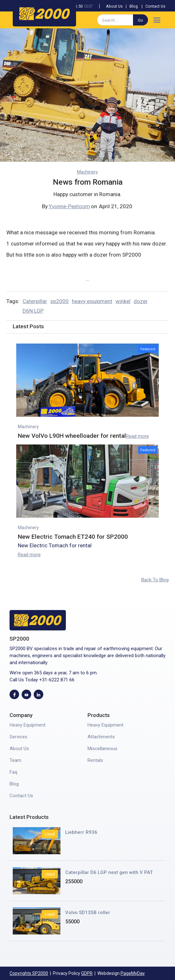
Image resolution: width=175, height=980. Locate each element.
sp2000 (59, 301)
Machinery (87, 172)
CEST (88, 6)
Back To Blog (155, 580)
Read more (137, 436)
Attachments (101, 737)
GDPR (87, 973)
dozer (141, 301)
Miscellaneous (102, 749)
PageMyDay (133, 973)
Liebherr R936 (81, 832)
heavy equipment (92, 301)
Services (18, 737)
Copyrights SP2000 (29, 973)
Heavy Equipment (28, 725)
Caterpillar (35, 301)
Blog (134, 6)
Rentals (95, 760)
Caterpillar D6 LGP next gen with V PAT (109, 872)
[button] (157, 20)
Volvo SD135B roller (88, 913)
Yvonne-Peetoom (69, 206)
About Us (114, 6)
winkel (123, 301)
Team (15, 760)
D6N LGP (33, 311)
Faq (13, 772)
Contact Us (155, 6)
